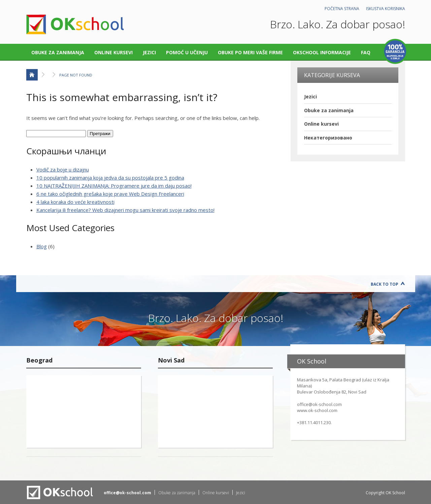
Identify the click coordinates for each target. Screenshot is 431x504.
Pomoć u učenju (187, 52)
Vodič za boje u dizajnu (63, 169)
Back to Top (385, 284)
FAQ (366, 52)
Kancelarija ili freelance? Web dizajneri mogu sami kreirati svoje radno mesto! (125, 210)
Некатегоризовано (328, 138)
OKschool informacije (322, 52)
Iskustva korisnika (386, 9)
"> (84, 412)
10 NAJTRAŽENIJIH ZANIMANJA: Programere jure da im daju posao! (114, 186)
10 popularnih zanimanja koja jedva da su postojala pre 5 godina (110, 178)
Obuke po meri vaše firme (250, 52)
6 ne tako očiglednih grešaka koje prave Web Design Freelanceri (110, 194)
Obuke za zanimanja (58, 52)
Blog (42, 246)
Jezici (149, 52)
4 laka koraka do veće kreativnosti (75, 202)
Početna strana (342, 9)
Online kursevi (113, 52)
